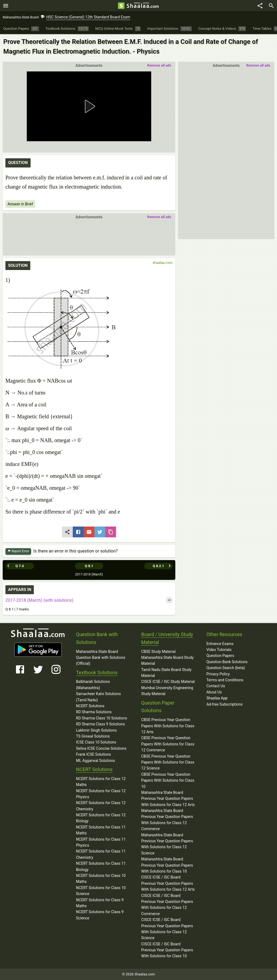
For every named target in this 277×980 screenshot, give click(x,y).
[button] (89, 106)
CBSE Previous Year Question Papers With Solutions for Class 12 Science (168, 762)
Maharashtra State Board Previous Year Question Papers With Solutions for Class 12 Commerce (167, 820)
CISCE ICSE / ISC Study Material (168, 682)
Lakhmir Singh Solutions (96, 730)
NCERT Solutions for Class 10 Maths (101, 879)
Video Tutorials (219, 650)
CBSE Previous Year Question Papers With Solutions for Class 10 (168, 780)
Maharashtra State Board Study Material (167, 660)
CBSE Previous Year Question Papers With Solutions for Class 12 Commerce (168, 744)
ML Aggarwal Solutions (95, 761)
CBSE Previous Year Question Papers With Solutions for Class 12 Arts (168, 726)
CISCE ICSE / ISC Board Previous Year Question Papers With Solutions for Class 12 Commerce (167, 905)
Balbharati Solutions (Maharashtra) (93, 685)
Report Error (18, 551)
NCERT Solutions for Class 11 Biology (101, 866)
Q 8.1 (89, 566)
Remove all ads (258, 65)
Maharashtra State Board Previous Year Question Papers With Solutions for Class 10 (167, 865)
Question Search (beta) (226, 668)
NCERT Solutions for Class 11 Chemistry (101, 854)
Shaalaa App (217, 698)
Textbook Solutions (97, 672)
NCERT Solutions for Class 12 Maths (101, 782)
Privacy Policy (218, 674)
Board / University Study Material (167, 638)
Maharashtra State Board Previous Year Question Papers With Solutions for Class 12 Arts (168, 799)
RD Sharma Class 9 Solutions (100, 724)
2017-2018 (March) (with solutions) (39, 600)
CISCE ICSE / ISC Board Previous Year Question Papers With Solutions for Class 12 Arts (168, 883)
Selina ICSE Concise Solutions (101, 748)
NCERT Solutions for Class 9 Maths (100, 903)
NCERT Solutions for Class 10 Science (101, 891)
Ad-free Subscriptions (225, 704)
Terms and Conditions (225, 680)
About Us (214, 692)
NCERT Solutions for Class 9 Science (100, 915)
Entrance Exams (220, 644)
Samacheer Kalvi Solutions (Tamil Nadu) (98, 697)
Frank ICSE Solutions (93, 754)
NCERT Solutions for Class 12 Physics (101, 794)
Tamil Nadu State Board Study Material (166, 673)
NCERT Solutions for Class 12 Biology (101, 818)
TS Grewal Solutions (93, 736)
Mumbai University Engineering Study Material (167, 691)
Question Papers (220, 656)
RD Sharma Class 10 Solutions (102, 718)
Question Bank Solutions (227, 662)
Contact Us (216, 686)
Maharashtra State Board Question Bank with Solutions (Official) (101, 658)
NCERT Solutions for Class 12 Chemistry (101, 806)
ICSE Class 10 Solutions (96, 742)
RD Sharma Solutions (94, 712)
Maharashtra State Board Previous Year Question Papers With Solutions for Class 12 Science (167, 844)
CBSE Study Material (158, 652)
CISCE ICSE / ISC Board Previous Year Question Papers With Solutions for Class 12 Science (167, 929)
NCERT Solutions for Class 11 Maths (101, 830)
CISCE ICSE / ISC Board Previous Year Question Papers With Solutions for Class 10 (167, 950)
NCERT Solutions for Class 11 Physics (101, 842)
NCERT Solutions (90, 706)
